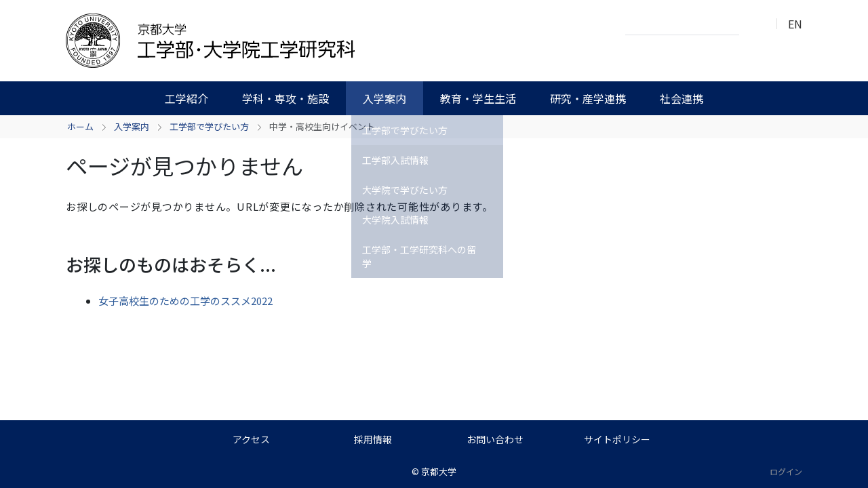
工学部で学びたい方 (209, 126)
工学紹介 (186, 98)
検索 (753, 24)
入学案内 (384, 98)
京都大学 (439, 471)
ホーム (80, 126)
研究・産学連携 (588, 98)
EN (795, 24)
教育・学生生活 (478, 98)
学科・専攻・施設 (285, 98)
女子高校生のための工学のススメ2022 (185, 301)
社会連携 (682, 98)
